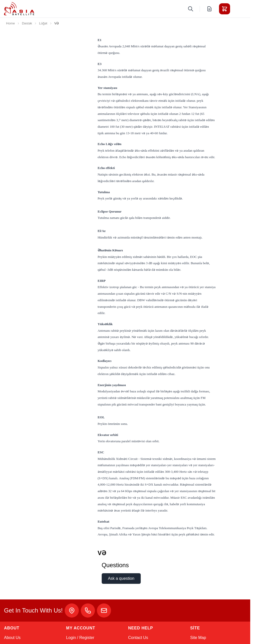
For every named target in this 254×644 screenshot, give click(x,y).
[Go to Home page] (19, 9)
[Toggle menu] (239, 9)
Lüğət (43, 23)
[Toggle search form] (191, 9)
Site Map (198, 638)
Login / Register (80, 638)
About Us (12, 638)
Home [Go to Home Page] (10, 23)
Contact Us (138, 638)
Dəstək (27, 23)
